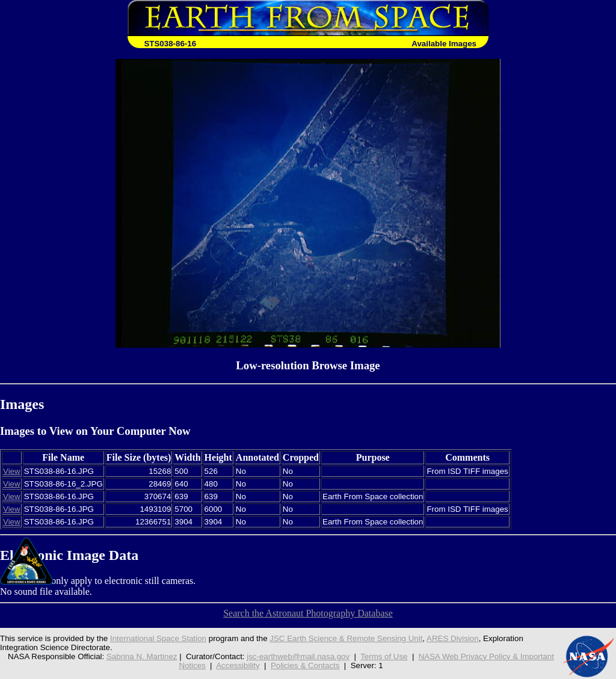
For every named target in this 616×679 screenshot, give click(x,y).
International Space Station (158, 638)
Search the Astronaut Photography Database (308, 613)
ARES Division (453, 638)
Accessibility (238, 665)
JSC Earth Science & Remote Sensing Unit (346, 638)
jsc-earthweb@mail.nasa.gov (298, 656)
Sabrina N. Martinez (142, 656)
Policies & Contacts (305, 665)
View (12, 471)
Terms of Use (384, 656)
